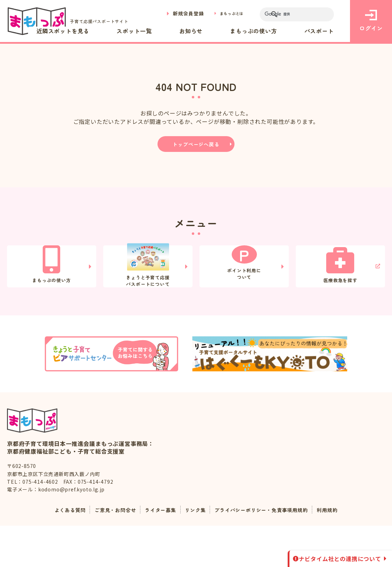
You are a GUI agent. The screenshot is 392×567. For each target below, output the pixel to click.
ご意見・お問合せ (106, 551)
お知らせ (228, 31)
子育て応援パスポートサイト (73, 21)
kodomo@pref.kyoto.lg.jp (71, 531)
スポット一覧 (186, 31)
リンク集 (194, 551)
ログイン (371, 21)
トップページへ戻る (196, 144)
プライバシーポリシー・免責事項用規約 (268, 551)
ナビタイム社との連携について (340, 559)
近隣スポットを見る (129, 31)
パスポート (327, 31)
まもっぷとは (228, 13)
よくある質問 (56, 551)
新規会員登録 (180, 13)
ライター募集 (156, 551)
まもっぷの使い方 (275, 31)
